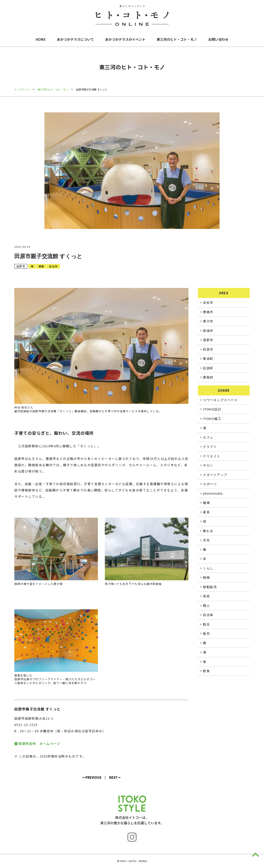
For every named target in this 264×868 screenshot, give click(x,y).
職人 (206, 606)
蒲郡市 (208, 340)
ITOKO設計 (212, 409)
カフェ (208, 437)
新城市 (208, 331)
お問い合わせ (218, 39)
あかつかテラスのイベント (125, 39)
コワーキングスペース (220, 400)
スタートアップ (215, 475)
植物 (206, 577)
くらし (208, 568)
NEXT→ (115, 777)
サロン (208, 465)
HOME (41, 39)
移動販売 (210, 587)
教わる (208, 531)
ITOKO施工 (212, 419)
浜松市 (208, 303)
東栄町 (208, 359)
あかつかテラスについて (75, 39)
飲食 (206, 671)
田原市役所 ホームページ (39, 744)
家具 (206, 512)
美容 (206, 596)
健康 (41, 266)
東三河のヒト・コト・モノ (177, 39)
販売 (206, 634)
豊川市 (208, 321)
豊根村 (208, 377)
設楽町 (208, 368)
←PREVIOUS (92, 777)
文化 (206, 540)
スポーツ (210, 484)
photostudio (213, 493)
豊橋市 (208, 312)
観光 (206, 624)
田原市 (21, 266)
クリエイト (212, 456)
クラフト (210, 447)
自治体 (53, 266)
